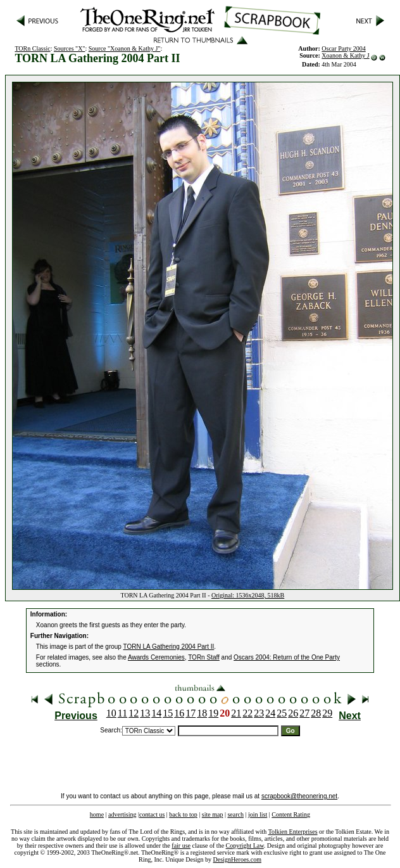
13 (145, 713)
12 (134, 713)
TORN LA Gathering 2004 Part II (169, 647)
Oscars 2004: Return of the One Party (287, 657)
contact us (152, 814)
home (97, 814)
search (235, 814)
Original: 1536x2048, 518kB (248, 595)
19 (213, 713)
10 (111, 713)
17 (191, 713)
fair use (181, 846)
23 (259, 713)
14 (156, 713)
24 (270, 713)
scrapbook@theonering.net (299, 796)
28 (316, 713)
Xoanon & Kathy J (345, 55)
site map (213, 814)
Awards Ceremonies (156, 657)
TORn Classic (32, 48)
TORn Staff (204, 657)
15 (168, 713)
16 (179, 713)
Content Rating (291, 814)
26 (293, 713)
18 (202, 713)
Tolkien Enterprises (293, 832)
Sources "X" (70, 48)
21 (236, 713)
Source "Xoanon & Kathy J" (125, 48)
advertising (122, 814)
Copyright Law (245, 846)
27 (304, 713)
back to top (183, 814)
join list (258, 814)
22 (247, 713)
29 (327, 713)
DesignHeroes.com (237, 859)
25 (282, 713)
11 (122, 713)
